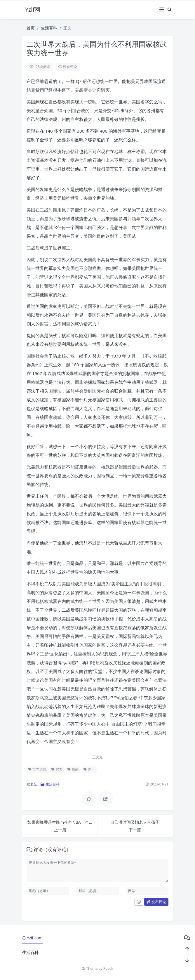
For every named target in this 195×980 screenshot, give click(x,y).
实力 (57, 769)
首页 (31, 28)
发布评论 (156, 902)
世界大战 (37, 769)
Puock (108, 968)
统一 (89, 769)
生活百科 (49, 28)
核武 (73, 769)
